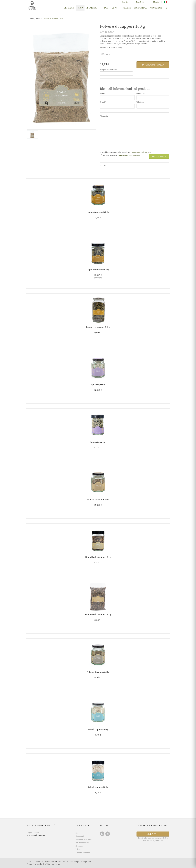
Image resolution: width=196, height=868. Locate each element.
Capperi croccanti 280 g (98, 327)
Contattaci (156, 8)
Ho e (110, 155)
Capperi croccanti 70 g (98, 269)
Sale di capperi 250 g (98, 787)
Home (31, 19)
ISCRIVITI (153, 834)
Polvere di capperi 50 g (98, 672)
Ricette (127, 8)
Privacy (78, 849)
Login (156, 2)
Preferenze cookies (83, 852)
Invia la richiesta (159, 156)
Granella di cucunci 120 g (98, 557)
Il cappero (93, 8)
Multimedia (140, 8)
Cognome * (141, 93)
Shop (80, 8)
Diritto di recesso (82, 843)
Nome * (103, 93)
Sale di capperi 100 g (98, 729)
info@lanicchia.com (36, 835)
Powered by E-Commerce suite (44, 864)
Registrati (140, 2)
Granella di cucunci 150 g (98, 614)
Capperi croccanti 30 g (98, 212)
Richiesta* (104, 116)
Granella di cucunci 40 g (98, 499)
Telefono (140, 102)
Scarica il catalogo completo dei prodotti (75, 861)
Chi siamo (69, 8)
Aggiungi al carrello (153, 64)
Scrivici (125, 2)
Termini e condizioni (84, 839)
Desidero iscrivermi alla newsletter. (117, 152)
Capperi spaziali (98, 384)
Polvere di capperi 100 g (53, 19)
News (105, 8)
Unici (115, 8)
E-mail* (103, 102)
